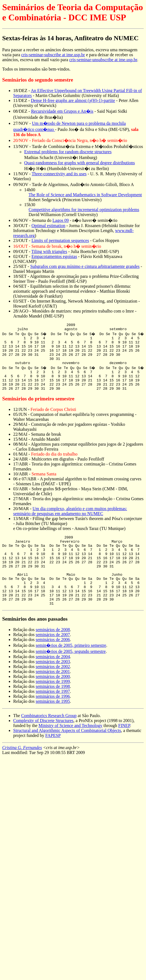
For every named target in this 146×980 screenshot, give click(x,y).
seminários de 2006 (53, 665)
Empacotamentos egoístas (54, 256)
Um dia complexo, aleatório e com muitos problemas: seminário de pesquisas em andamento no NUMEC (70, 523)
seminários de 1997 (53, 717)
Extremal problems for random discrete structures (68, 152)
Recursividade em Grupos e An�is (62, 111)
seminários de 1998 (53, 712)
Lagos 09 (61, 220)
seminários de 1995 (53, 727)
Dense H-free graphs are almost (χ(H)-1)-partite (73, 100)
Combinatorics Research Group (49, 741)
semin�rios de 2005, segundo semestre (71, 677)
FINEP (124, 751)
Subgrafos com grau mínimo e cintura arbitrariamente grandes (85, 266)
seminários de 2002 (53, 692)
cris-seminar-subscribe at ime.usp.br (53, 55)
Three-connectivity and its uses (59, 174)
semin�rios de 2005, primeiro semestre (71, 671)
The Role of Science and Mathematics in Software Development (85, 195)
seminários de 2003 (53, 687)
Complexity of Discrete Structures (43, 746)
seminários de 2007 (53, 660)
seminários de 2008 (53, 655)
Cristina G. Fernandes (22, 773)
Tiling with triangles (49, 251)
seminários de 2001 (53, 697)
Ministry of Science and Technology (70, 751)
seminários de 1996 (53, 722)
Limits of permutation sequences (60, 240)
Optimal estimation (48, 226)
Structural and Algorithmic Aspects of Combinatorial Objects (67, 756)
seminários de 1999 (53, 707)
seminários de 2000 (53, 702)
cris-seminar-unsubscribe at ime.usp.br (103, 60)
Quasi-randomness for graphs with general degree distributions (80, 163)
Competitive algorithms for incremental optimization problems (84, 210)
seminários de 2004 (53, 682)
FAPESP (53, 761)
